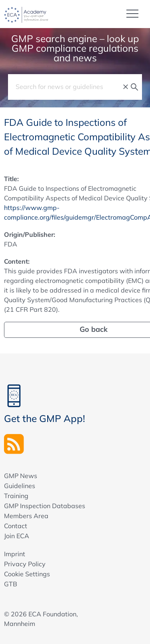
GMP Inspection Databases (45, 506)
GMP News (21, 476)
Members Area (26, 516)
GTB (11, 584)
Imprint (15, 554)
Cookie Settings (27, 574)
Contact (16, 526)
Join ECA (17, 536)
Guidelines (20, 486)
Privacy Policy (25, 564)
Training (16, 496)
